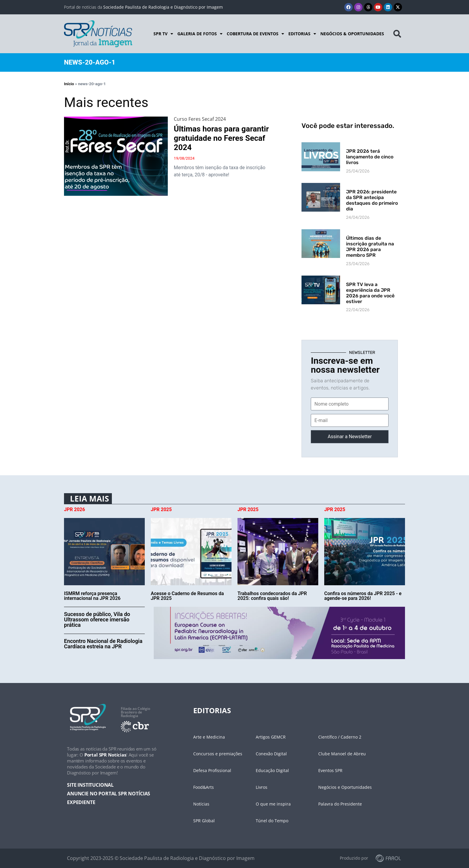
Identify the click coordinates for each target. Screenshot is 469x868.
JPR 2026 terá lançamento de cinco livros (370, 157)
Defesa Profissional (212, 770)
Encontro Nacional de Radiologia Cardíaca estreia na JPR (103, 644)
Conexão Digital (271, 754)
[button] (397, 34)
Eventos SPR (330, 770)
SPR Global (204, 821)
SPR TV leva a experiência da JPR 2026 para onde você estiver (370, 293)
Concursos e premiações (218, 754)
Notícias (201, 804)
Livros (262, 787)
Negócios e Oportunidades (345, 787)
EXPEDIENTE (81, 802)
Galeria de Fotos (200, 34)
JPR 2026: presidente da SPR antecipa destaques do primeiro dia (372, 200)
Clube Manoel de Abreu (342, 754)
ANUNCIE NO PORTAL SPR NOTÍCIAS (109, 794)
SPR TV (163, 34)
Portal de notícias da (143, 7)
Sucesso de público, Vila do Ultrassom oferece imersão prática (97, 619)
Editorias (302, 34)
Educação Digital (272, 770)
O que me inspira (273, 804)
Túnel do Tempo (272, 821)
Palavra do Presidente (340, 804)
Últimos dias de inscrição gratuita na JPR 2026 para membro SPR (370, 247)
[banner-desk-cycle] (279, 632)
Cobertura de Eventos (255, 34)
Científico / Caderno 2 (340, 737)
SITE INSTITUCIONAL (90, 785)
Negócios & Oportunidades (352, 34)
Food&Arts (204, 787)
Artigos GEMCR (271, 737)
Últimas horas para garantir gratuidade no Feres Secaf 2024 (221, 138)
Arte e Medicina (209, 737)
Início (69, 84)
